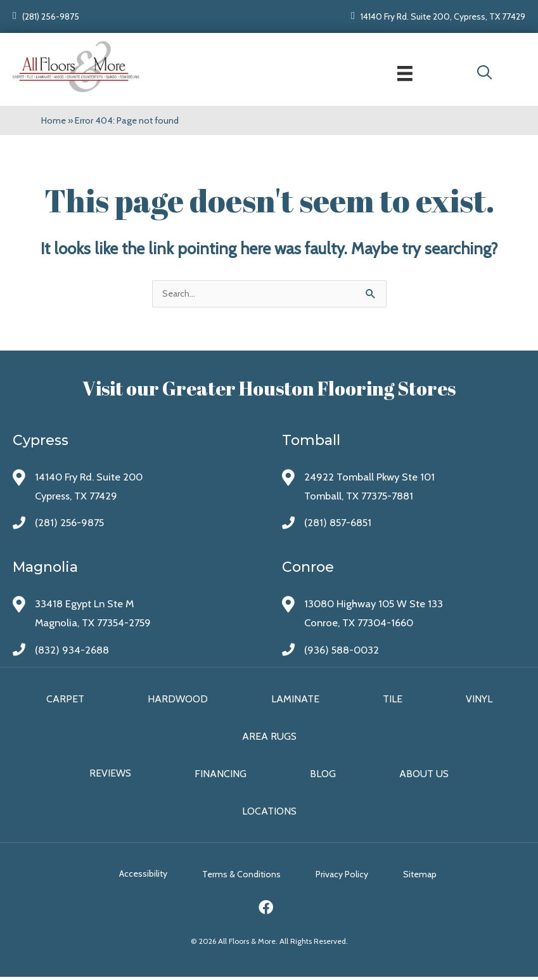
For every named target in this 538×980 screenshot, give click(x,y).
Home (54, 120)
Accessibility (138, 877)
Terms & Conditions (241, 877)
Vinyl (479, 700)
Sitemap (431, 877)
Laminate (295, 700)
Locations (269, 814)
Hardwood (178, 700)
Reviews (110, 776)
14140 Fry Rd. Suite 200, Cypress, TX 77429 (443, 16)
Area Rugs (269, 738)
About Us (424, 776)
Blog (323, 776)
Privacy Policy (348, 877)
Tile (393, 700)
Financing (221, 776)
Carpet (65, 700)
